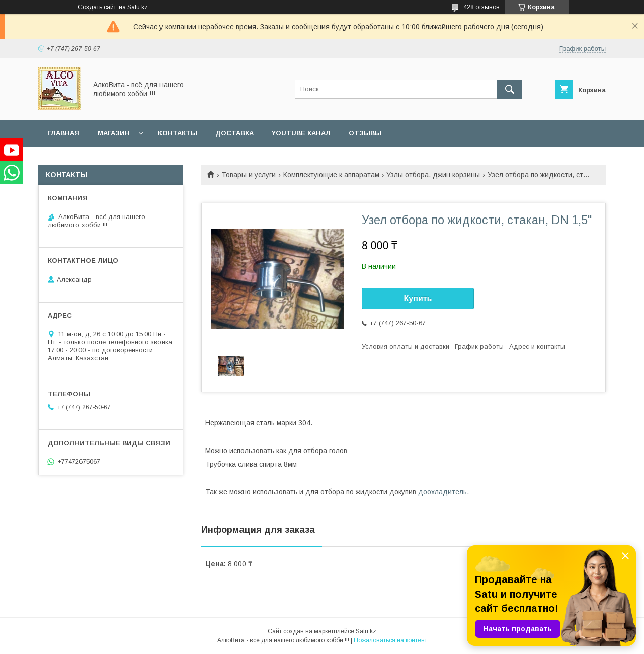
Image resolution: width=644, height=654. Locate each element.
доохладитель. (444, 492)
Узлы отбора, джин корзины (433, 175)
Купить (418, 298)
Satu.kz (366, 631)
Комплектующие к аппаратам (331, 175)
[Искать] (510, 89)
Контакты (178, 133)
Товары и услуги (249, 175)
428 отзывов (481, 7)
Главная (63, 133)
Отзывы (365, 133)
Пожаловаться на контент (390, 640)
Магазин (114, 133)
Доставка (234, 133)
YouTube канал (301, 133)
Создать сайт (97, 7)
